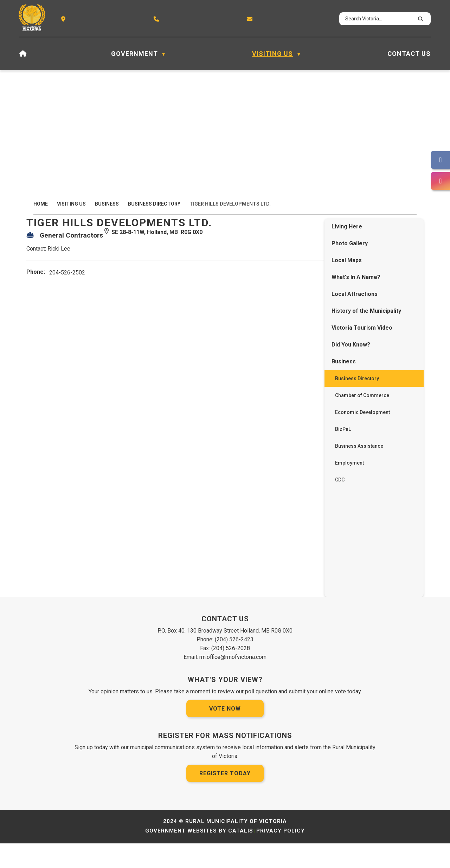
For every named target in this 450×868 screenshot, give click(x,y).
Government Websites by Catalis (199, 855)
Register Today (225, 798)
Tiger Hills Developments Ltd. (230, 204)
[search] (378, 19)
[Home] (23, 54)
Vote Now (225, 733)
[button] (419, 19)
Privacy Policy (281, 855)
